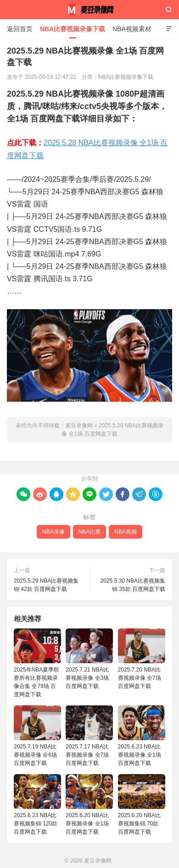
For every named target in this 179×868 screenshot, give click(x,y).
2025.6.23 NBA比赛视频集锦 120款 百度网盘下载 (37, 805)
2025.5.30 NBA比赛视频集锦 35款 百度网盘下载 (133, 585)
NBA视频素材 (132, 29)
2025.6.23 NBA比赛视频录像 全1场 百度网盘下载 (142, 736)
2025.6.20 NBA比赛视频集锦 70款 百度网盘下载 (142, 805)
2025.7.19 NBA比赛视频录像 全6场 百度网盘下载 (37, 736)
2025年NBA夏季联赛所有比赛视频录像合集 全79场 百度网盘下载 (37, 663)
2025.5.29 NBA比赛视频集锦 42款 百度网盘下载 (46, 585)
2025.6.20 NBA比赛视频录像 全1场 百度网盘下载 (89, 805)
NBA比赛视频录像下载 (73, 29)
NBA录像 (53, 532)
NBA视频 (126, 532)
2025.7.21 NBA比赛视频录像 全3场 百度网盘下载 (89, 659)
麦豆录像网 (89, 10)
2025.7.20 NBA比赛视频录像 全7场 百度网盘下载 (142, 659)
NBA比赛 (90, 532)
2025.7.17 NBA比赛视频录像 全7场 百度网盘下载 (89, 736)
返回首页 (20, 29)
